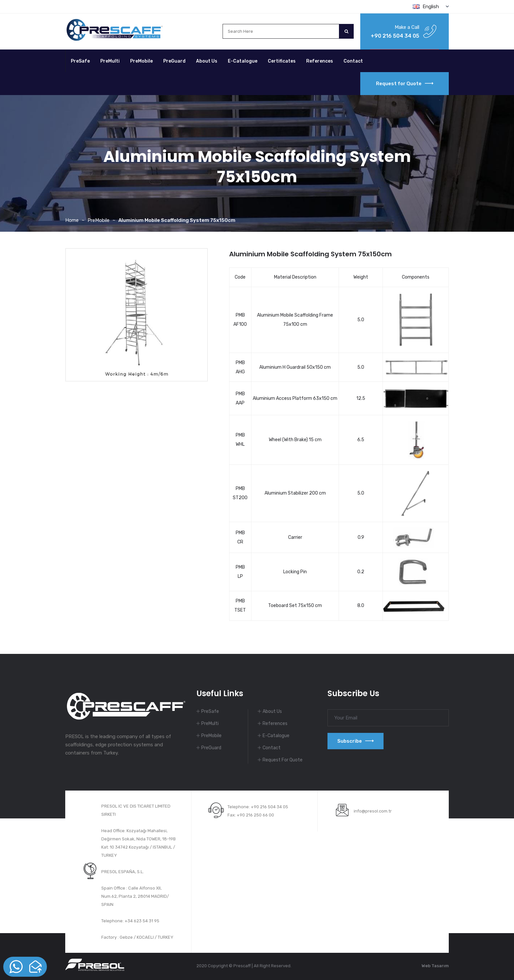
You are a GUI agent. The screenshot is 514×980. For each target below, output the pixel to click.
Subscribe (356, 741)
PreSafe (80, 61)
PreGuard (174, 61)
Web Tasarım (435, 966)
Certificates (282, 61)
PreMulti (110, 61)
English (431, 7)
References (320, 61)
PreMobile (141, 61)
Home (72, 220)
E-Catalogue (243, 61)
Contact (353, 61)
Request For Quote (283, 760)
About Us (207, 61)
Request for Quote (405, 84)
